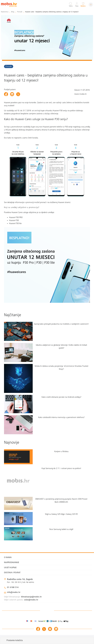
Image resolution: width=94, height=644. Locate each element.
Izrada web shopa (74, 639)
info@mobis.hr (14, 592)
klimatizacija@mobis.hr (31, 597)
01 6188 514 (13, 587)
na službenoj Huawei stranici (59, 202)
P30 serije (69, 127)
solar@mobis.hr (31, 600)
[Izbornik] (91, 5)
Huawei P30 (14, 221)
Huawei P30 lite (16, 224)
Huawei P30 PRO (16, 218)
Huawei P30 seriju (60, 111)
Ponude (9, 67)
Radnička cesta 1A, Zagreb (20, 579)
